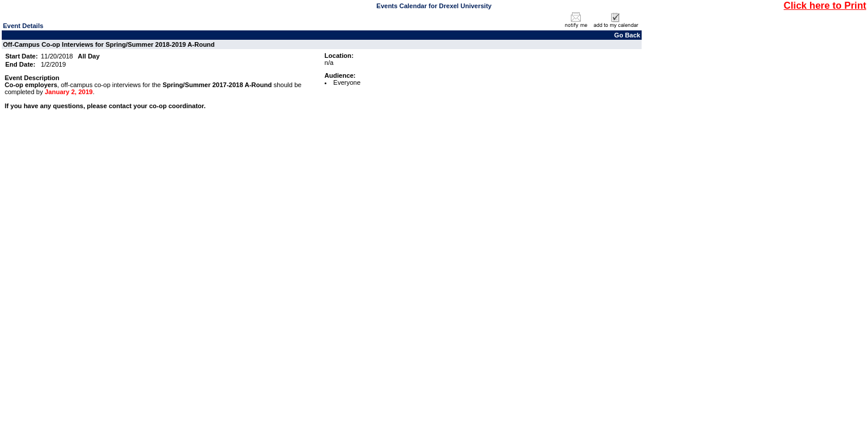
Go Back (627, 35)
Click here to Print (825, 5)
